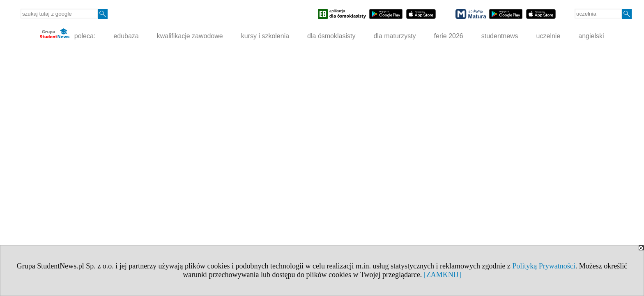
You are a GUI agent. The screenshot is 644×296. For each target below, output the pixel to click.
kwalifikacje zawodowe (190, 36)
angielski (591, 36)
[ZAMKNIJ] (443, 275)
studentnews (500, 36)
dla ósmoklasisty (331, 36)
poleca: (68, 34)
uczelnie (549, 36)
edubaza (126, 36)
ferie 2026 (449, 36)
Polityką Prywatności (544, 266)
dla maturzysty (394, 36)
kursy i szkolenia (265, 36)
